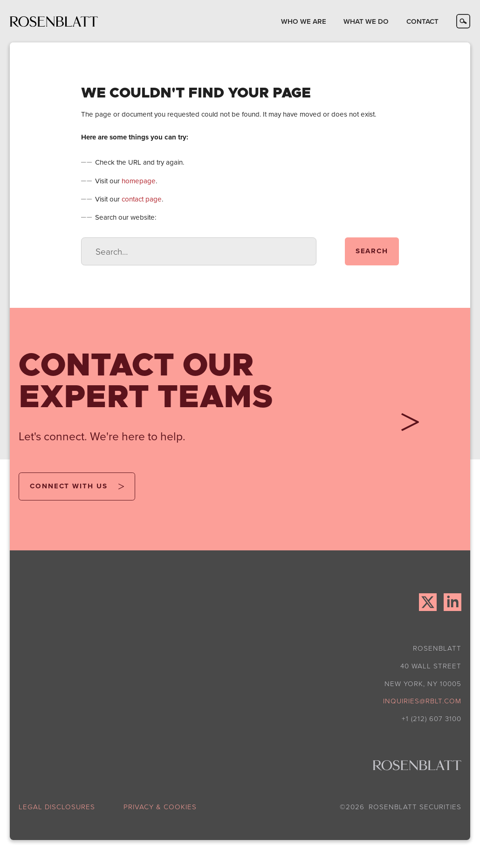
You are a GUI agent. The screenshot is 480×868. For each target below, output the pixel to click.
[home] (54, 21)
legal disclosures (57, 807)
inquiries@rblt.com (422, 701)
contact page (142, 199)
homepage (139, 181)
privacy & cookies (160, 807)
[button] (304, 21)
